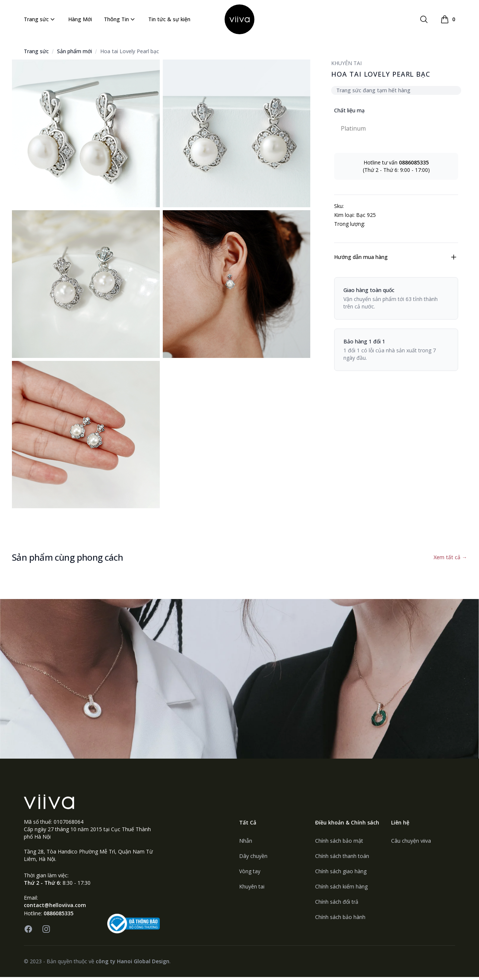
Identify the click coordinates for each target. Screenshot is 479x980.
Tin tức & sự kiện (169, 21)
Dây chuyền (253, 859)
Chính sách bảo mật (339, 844)
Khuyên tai (252, 889)
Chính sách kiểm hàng (341, 889)
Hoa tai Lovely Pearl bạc (130, 54)
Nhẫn (246, 844)
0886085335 (58, 916)
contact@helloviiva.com (55, 908)
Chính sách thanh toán (342, 859)
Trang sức (40, 21)
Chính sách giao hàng (341, 874)
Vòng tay (250, 874)
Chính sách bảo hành (340, 920)
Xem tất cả (450, 560)
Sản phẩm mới (74, 54)
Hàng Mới (80, 21)
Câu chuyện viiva (411, 844)
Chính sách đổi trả (337, 905)
